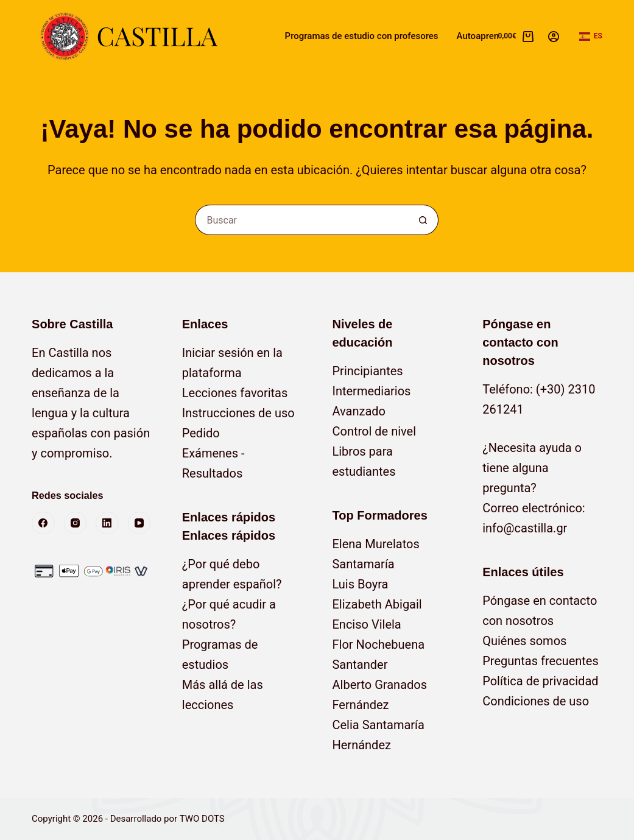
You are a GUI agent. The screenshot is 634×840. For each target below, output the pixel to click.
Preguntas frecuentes (541, 661)
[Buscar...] (301, 220)
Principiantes (367, 371)
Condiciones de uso (536, 701)
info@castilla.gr (525, 528)
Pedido (201, 433)
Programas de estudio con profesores (362, 36)
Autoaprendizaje (490, 36)
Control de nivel (374, 431)
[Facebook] (43, 523)
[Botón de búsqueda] (423, 220)
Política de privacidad (540, 681)
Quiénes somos (524, 641)
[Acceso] (554, 37)
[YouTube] (139, 523)
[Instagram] (76, 523)
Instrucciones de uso (238, 413)
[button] (591, 37)
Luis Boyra (360, 584)
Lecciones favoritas (235, 393)
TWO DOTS (202, 819)
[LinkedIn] (107, 523)
